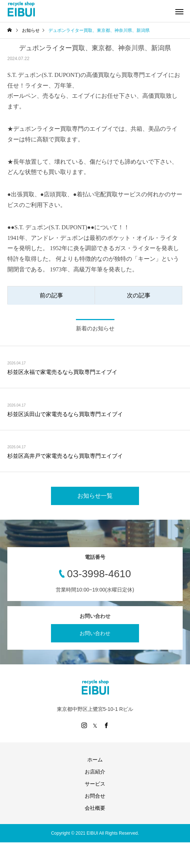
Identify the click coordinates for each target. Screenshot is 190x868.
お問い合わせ (95, 633)
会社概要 (95, 808)
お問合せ (95, 796)
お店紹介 (95, 772)
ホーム (95, 760)
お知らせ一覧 (95, 496)
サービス (95, 784)
